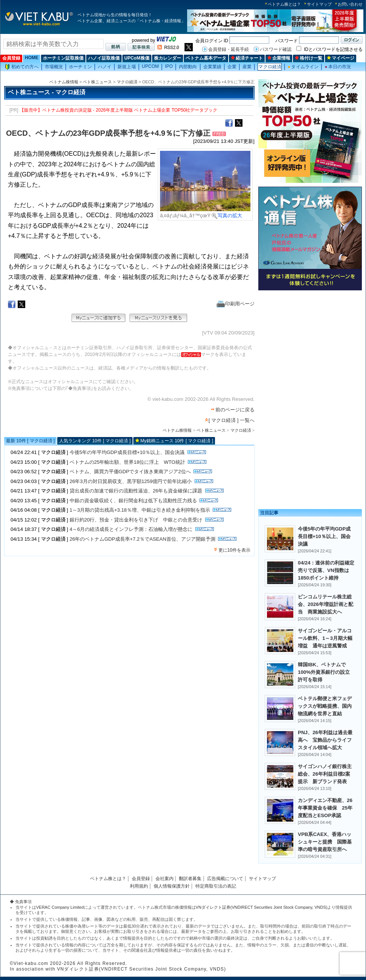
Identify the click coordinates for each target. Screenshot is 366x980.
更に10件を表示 (234, 550)
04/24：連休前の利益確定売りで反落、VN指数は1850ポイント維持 (326, 570)
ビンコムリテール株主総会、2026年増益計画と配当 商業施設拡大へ (326, 604)
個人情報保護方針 (172, 886)
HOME (32, 58)
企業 (232, 67)
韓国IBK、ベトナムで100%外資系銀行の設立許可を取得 (324, 672)
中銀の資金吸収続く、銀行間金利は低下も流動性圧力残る (133, 501)
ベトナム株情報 (64, 82)
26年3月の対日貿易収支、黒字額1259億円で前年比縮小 (131, 481)
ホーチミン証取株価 (63, 58)
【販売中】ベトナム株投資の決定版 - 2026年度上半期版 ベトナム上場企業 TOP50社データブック (119, 110)
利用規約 (139, 886)
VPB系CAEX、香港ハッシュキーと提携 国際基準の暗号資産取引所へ (325, 842)
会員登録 (11, 58)
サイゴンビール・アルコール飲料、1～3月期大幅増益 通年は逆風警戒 (325, 638)
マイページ (341, 58)
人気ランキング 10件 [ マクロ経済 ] (95, 441)
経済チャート (247, 58)
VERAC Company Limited (60, 907)
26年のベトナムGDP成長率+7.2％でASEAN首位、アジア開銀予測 (143, 539)
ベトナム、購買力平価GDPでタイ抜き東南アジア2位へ (130, 472)
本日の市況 (338, 67)
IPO (169, 66)
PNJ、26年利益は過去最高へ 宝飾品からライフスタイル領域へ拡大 (325, 740)
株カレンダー (168, 58)
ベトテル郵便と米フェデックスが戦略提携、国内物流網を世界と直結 (325, 706)
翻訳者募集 (190, 879)
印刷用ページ (236, 304)
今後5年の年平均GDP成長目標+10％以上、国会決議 (127, 452)
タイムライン (303, 67)
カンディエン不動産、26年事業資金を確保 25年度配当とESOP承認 (325, 808)
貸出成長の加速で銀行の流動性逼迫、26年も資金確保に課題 (136, 491)
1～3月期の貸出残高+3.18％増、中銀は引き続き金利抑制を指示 (140, 510)
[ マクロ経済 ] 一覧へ (232, 420)
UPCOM (150, 66)
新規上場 (127, 67)
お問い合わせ (350, 4)
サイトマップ (319, 4)
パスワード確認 (276, 49)
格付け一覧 (309, 58)
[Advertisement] (310, 346)
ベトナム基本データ (206, 58)
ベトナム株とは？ (284, 4)
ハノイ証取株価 (104, 58)
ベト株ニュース (97, 82)
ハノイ (105, 67)
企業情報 (279, 58)
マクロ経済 (270, 67)
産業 (247, 67)
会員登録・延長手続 (229, 49)
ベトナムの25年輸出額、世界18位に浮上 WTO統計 (127, 462)
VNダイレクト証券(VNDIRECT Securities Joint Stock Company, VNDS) (262, 907)
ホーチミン (80, 67)
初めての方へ (22, 67)
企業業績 (212, 67)
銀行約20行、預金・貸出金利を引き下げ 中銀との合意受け (136, 520)
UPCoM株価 (137, 58)
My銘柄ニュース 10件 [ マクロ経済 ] (177, 441)
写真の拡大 (227, 215)
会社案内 (165, 879)
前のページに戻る (235, 410)
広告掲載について (225, 879)
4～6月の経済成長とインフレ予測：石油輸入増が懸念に (131, 529)
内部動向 (188, 67)
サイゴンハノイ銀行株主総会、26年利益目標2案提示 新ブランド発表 (325, 774)
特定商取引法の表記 (216, 886)
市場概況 (54, 67)
